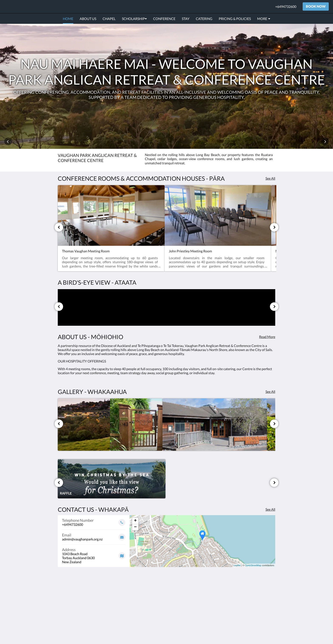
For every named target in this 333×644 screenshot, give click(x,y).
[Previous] (59, 227)
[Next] (274, 227)
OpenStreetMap (253, 565)
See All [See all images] (270, 392)
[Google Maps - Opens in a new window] (94, 554)
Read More (267, 337)
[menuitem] (68, 19)
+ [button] (135, 521)
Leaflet (237, 565)
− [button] (135, 527)
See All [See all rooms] (270, 178)
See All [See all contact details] (270, 509)
